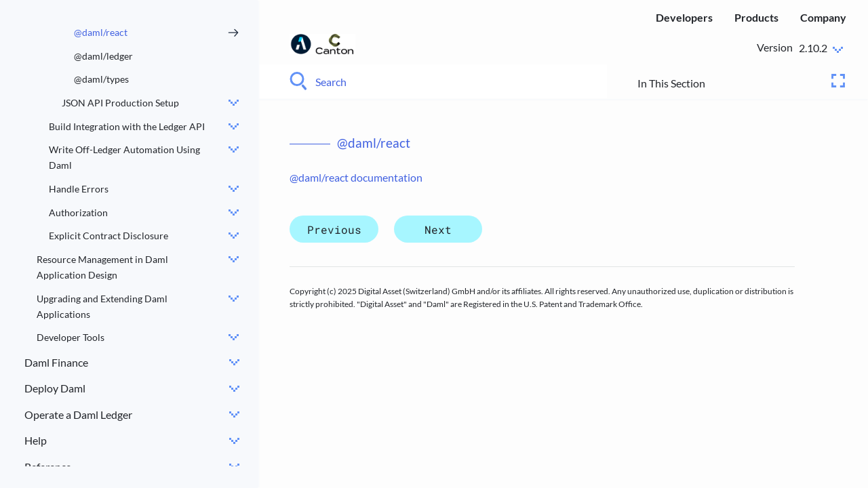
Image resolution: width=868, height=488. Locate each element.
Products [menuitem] (756, 17)
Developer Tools (71, 337)
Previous (334, 229)
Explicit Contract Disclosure (108, 236)
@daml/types (101, 79)
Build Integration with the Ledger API (127, 126)
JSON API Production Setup (120, 103)
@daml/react (101, 32)
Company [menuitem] (823, 17)
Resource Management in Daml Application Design (102, 267)
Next (438, 229)
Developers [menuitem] (684, 17)
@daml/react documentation (356, 177)
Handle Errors (79, 189)
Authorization (78, 212)
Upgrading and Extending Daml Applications (102, 306)
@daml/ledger (103, 56)
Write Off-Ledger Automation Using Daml (124, 157)
